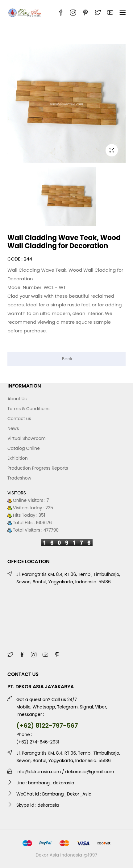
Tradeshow (19, 478)
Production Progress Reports (38, 468)
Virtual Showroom (27, 438)
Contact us (19, 419)
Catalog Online (24, 448)
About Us (17, 399)
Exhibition (18, 458)
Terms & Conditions (28, 409)
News (13, 428)
